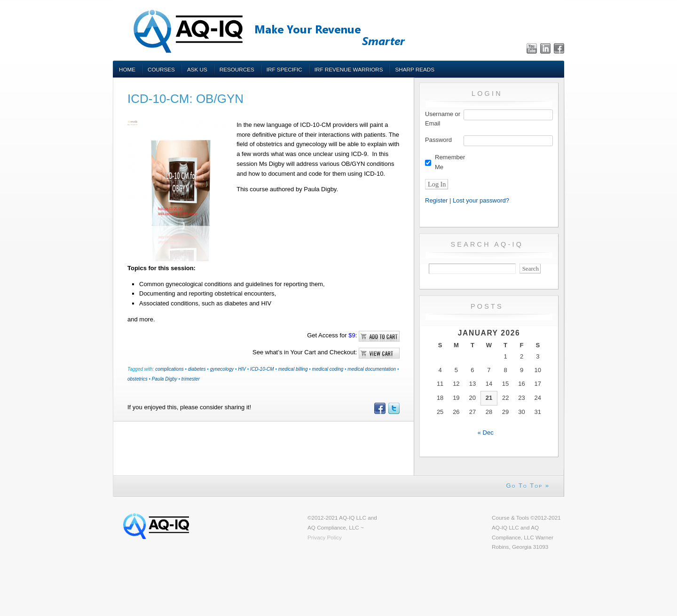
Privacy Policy (325, 537)
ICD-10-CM (262, 369)
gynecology (222, 369)
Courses (161, 69)
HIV (242, 369)
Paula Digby (165, 379)
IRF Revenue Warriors (349, 69)
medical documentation (372, 369)
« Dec (486, 433)
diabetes (197, 369)
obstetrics (138, 379)
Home (127, 69)
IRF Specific (284, 69)
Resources (237, 69)
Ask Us (197, 69)
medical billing (293, 369)
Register (436, 200)
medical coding (328, 369)
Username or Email (443, 119)
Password (438, 140)
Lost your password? (481, 200)
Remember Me (450, 162)
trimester (191, 379)
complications (169, 369)
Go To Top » (528, 486)
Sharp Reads (415, 69)
